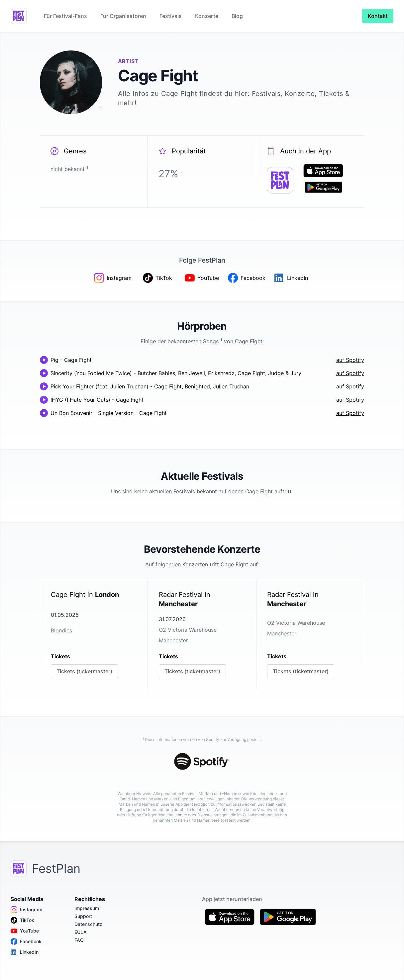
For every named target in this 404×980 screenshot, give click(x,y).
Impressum (87, 908)
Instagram (26, 910)
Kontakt (378, 16)
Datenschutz (88, 924)
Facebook (26, 941)
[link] (94, 634)
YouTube (25, 931)
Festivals (171, 16)
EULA (81, 932)
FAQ (79, 940)
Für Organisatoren (123, 16)
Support (83, 916)
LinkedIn (25, 952)
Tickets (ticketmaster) (84, 671)
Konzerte (207, 16)
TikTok (22, 920)
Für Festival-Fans (65, 16)
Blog (237, 16)
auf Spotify (350, 360)
